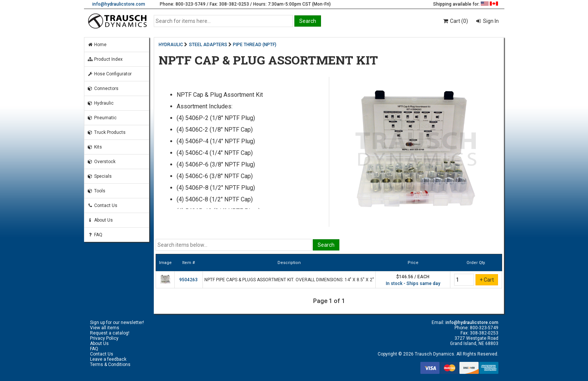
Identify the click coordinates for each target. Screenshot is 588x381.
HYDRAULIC (171, 45)
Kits (95, 147)
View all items (105, 328)
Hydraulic (100, 103)
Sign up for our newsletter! (117, 322)
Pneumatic (102, 118)
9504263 (188, 280)
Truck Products (106, 132)
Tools (96, 191)
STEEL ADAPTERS (208, 45)
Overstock (101, 162)
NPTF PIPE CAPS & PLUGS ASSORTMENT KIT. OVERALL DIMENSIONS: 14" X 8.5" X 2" (289, 280)
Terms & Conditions (110, 364)
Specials (100, 176)
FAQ (95, 235)
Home (97, 45)
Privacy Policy (104, 338)
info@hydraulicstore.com (119, 4)
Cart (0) (455, 21)
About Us (100, 220)
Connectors (103, 88)
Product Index (105, 59)
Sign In (490, 21)
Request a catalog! (110, 333)
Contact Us (102, 205)
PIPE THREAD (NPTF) (255, 45)
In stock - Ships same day (413, 283)
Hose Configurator (109, 74)
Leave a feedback (108, 359)
